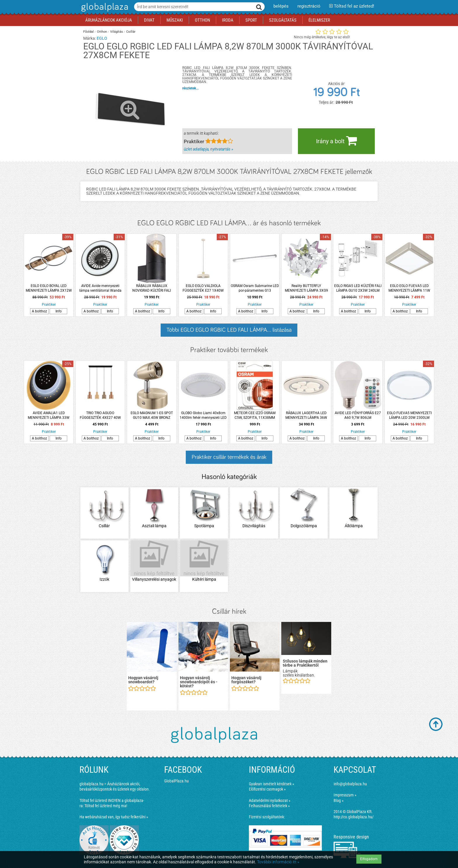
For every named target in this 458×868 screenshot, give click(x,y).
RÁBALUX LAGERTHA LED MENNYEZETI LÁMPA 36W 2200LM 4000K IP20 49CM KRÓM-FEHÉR (306, 415)
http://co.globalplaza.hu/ (354, 817)
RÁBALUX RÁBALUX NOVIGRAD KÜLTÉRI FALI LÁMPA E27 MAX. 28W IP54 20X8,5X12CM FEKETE (152, 288)
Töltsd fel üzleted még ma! (106, 806)
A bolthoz (39, 311)
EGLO (102, 38)
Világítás (117, 32)
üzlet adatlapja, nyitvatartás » (208, 149)
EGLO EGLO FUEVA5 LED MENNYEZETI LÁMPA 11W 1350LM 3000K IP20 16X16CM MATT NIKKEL (409, 288)
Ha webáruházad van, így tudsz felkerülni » (114, 817)
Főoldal (89, 32)
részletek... (190, 88)
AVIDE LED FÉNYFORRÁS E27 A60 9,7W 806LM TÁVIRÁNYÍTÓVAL (358, 415)
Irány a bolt (336, 141)
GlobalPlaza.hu (176, 781)
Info (59, 311)
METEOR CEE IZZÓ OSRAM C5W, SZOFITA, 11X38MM (255, 415)
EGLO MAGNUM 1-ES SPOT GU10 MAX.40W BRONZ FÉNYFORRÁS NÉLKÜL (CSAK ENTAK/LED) (152, 415)
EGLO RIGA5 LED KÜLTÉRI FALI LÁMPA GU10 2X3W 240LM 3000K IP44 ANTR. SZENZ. (358, 288)
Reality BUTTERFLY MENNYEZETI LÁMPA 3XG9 (306, 288)
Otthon (102, 32)
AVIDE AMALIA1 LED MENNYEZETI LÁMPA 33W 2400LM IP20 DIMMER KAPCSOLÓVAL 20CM (49, 415)
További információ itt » (278, 862)
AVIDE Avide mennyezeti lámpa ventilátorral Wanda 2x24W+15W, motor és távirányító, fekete (100, 288)
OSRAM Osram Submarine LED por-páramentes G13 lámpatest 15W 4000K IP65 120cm (255, 288)
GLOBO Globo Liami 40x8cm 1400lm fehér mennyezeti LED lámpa (203, 415)
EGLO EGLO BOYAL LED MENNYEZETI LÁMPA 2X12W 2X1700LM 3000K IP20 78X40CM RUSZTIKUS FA (49, 288)
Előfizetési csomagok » (267, 789)
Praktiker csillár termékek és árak (229, 457)
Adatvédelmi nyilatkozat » (270, 800)
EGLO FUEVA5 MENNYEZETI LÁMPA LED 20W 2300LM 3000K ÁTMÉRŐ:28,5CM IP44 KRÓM (409, 415)
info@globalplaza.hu (350, 784)
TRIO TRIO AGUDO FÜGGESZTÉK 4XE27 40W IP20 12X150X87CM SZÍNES (100, 415)
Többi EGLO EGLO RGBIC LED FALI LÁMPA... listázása (229, 330)
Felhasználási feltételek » (269, 806)
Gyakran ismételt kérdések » (271, 784)
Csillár (131, 32)
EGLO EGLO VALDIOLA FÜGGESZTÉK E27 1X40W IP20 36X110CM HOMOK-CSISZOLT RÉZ (203, 288)
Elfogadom (369, 859)
